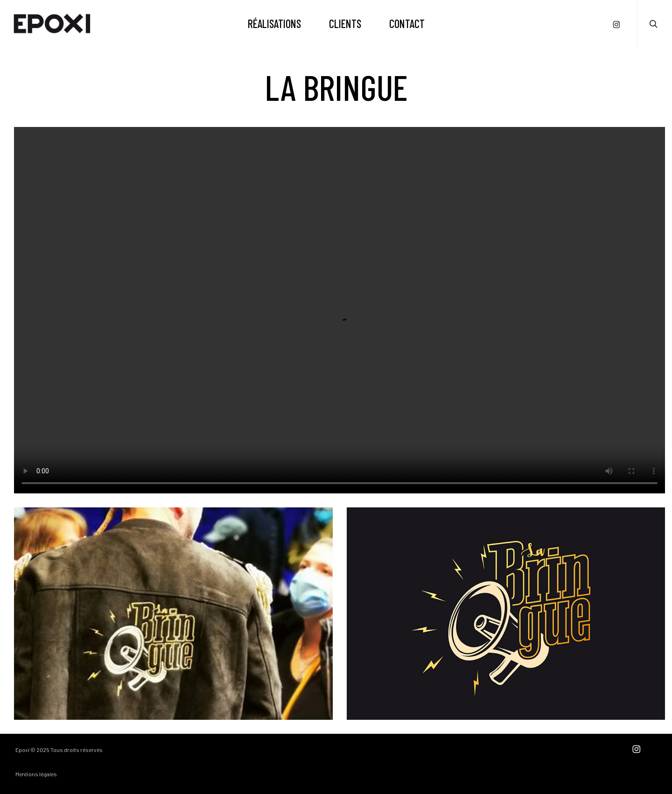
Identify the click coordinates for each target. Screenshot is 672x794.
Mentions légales (36, 774)
